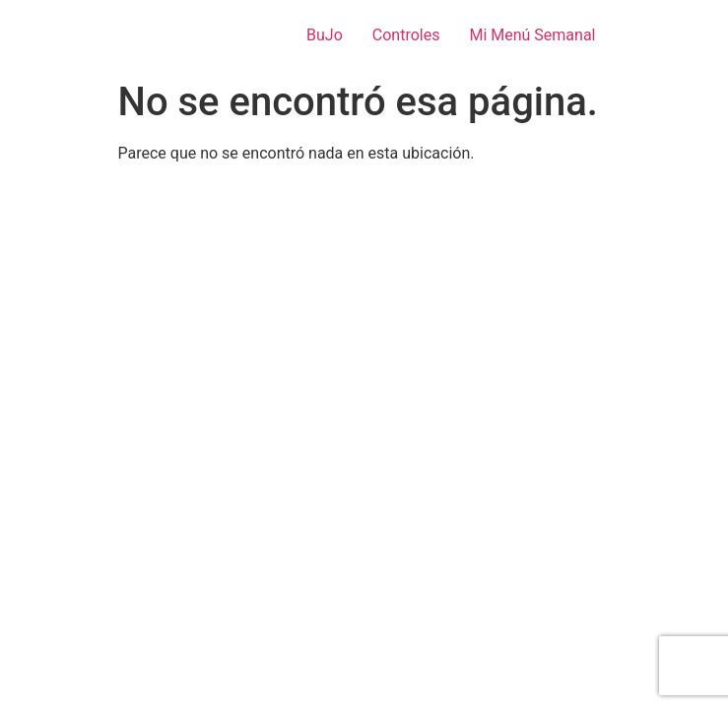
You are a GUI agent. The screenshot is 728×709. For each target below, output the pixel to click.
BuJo (325, 35)
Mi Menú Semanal (532, 35)
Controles (406, 35)
